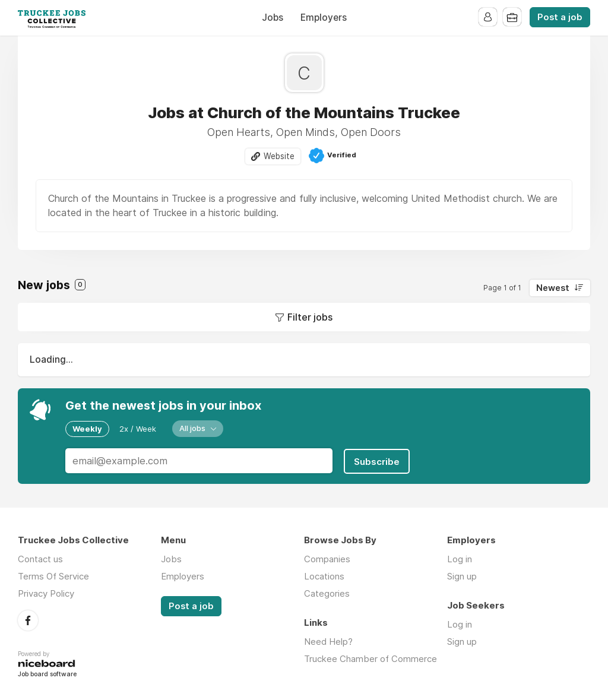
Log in (460, 558)
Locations (324, 575)
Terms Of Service (53, 575)
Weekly (87, 429)
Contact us (40, 558)
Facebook (28, 619)
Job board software (47, 673)
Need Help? (328, 640)
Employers (324, 18)
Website (279, 156)
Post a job (560, 17)
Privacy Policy (46, 592)
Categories (327, 592)
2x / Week (138, 429)
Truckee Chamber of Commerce (370, 658)
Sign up (462, 575)
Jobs (273, 18)
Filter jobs (310, 318)
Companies (327, 558)
